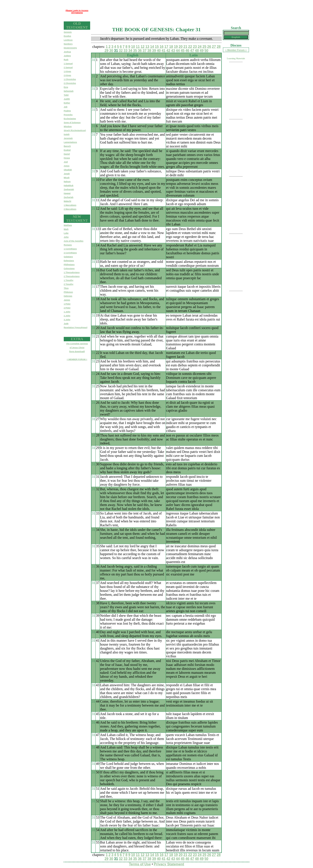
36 (140, 51)
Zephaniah (69, 189)
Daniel (67, 154)
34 (130, 51)
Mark (66, 229)
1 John (67, 312)
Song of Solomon (72, 123)
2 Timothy (69, 284)
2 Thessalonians (72, 276)
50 (206, 51)
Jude (66, 324)
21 (185, 47)
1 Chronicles (70, 79)
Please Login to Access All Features (77, 12)
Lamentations (70, 142)
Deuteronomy (70, 48)
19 (176, 47)
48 (197, 51)
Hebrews (68, 296)
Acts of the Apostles (74, 241)
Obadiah (68, 170)
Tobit (66, 95)
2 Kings (67, 75)
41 (163, 51)
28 (219, 47)
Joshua (67, 52)
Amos (67, 166)
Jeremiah (68, 138)
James (67, 300)
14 (152, 47)
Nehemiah (69, 91)
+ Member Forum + (236, 50)
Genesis (68, 32)
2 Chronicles (70, 83)
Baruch (67, 146)
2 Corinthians (70, 253)
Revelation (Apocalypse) (76, 327)
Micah (67, 178)
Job (66, 107)
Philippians (69, 265)
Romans (68, 245)
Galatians (68, 257)
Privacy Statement (169, 864)
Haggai (67, 193)
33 (126, 51)
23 (195, 47)
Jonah (67, 174)
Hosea (67, 158)
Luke (66, 233)
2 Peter (67, 308)
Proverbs (68, 115)
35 (135, 51)
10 (133, 47)
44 (178, 51)
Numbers (68, 44)
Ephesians (69, 261)
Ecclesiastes (70, 119)
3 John (67, 320)
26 (209, 47)
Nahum (67, 182)
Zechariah (69, 197)
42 (168, 51)
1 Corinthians (70, 249)
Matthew (68, 225)
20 (181, 47)
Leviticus (68, 40)
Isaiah (67, 134)
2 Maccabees (70, 209)
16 (162, 47)
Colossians (69, 269)
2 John (67, 316)
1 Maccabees (70, 205)
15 (157, 47)
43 (173, 51)
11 (138, 47)
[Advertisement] (170, 12)
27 (214, 47)
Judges (67, 56)
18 (171, 47)
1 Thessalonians (72, 272)
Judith (67, 99)
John (66, 237)
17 (166, 47)
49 (202, 51)
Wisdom (68, 126)
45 (183, 51)
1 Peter (67, 304)
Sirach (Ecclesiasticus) (75, 130)
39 (154, 51)
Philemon (68, 292)
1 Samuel (68, 64)
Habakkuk (69, 185)
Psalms (67, 111)
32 (121, 51)
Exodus (67, 36)
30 (111, 51)
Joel (66, 162)
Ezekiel (67, 150)
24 (200, 47)
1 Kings (67, 71)
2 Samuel (68, 68)
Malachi (67, 201)
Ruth (66, 60)
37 (144, 51)
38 (149, 51)
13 (147, 47)
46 (187, 51)
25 (204, 47)
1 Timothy (69, 280)
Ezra (66, 87)
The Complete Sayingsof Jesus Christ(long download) (77, 348)
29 (107, 51)
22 (190, 47)
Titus (66, 288)
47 (192, 51)
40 (159, 51)
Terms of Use (140, 864)
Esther (67, 103)
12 (143, 47)
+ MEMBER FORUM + (77, 359)
